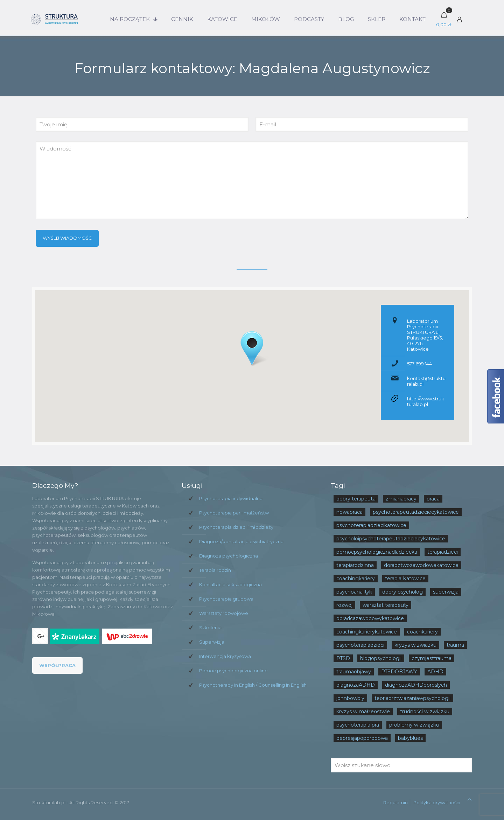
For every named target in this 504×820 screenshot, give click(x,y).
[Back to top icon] (470, 800)
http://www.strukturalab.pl (426, 401)
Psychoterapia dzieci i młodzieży (236, 527)
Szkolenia (210, 628)
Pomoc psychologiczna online (233, 671)
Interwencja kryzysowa (225, 656)
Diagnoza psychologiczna (229, 556)
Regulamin (395, 803)
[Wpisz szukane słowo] (401, 765)
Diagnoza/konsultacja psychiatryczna (241, 541)
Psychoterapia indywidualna (231, 498)
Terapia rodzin (215, 570)
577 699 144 (419, 364)
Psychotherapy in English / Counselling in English (253, 685)
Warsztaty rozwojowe (224, 613)
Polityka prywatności (437, 803)
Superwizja (212, 642)
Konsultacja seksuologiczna (230, 584)
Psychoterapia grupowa (226, 599)
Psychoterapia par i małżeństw (234, 513)
